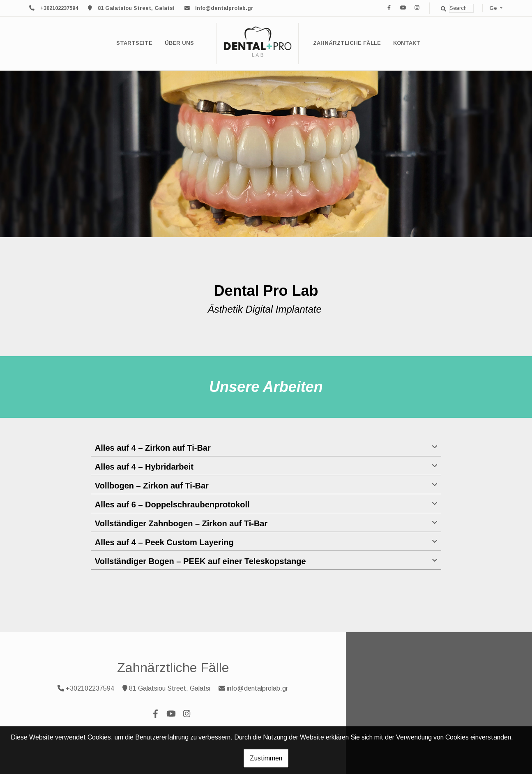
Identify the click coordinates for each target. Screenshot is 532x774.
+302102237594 (59, 8)
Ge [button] (494, 8)
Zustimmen (266, 758)
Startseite (134, 43)
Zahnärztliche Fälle (347, 43)
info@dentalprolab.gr (224, 8)
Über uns (179, 43)
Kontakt (407, 43)
